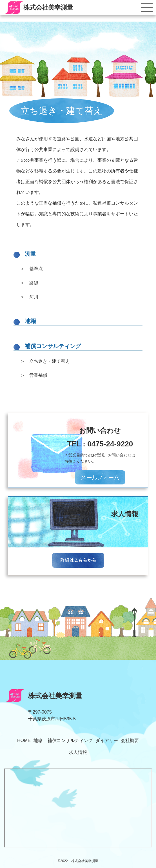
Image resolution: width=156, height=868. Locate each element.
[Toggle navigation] (147, 8)
